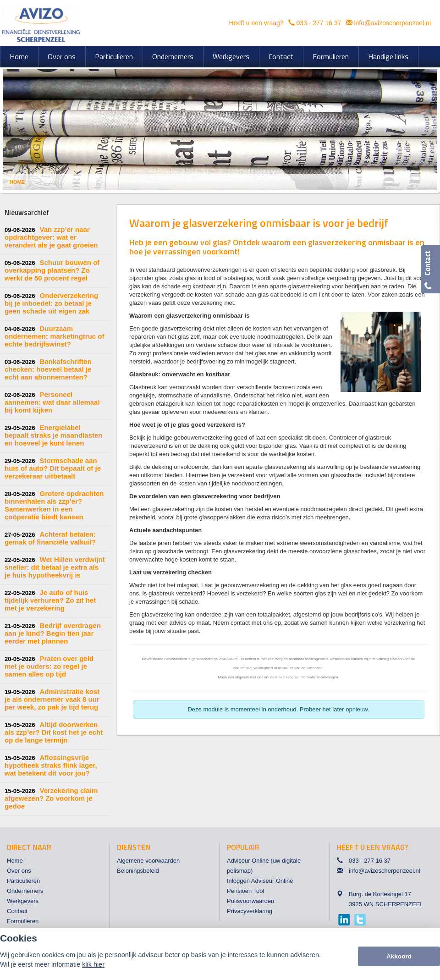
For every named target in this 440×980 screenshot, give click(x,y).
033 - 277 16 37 (319, 23)
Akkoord (399, 956)
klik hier (93, 964)
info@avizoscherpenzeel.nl (392, 23)
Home (17, 182)
